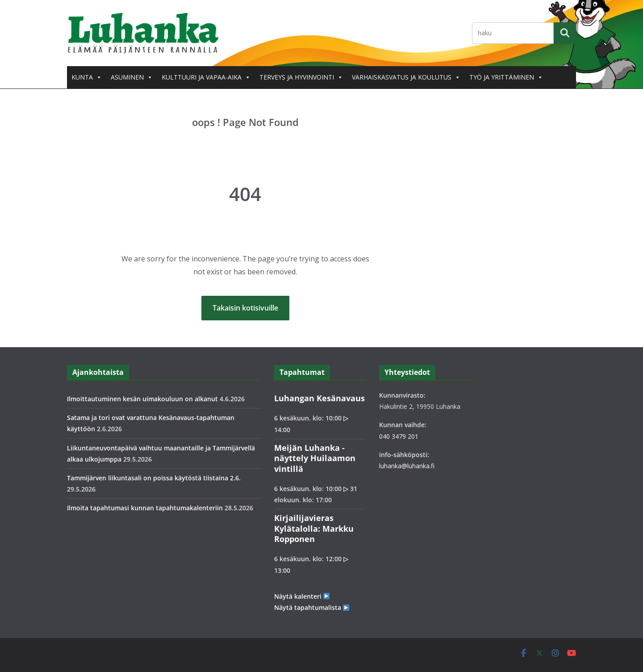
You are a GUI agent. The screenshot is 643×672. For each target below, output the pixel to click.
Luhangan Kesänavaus (319, 398)
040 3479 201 (399, 436)
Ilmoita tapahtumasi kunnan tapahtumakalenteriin (145, 508)
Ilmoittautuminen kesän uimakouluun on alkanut (142, 399)
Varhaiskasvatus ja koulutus (406, 77)
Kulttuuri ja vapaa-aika (206, 77)
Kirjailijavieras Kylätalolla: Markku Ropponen (314, 528)
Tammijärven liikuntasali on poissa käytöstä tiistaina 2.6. (154, 478)
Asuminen (132, 77)
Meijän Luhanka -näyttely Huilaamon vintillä (315, 458)
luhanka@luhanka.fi (407, 466)
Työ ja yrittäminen (506, 77)
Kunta (87, 77)
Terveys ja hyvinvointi (301, 77)
